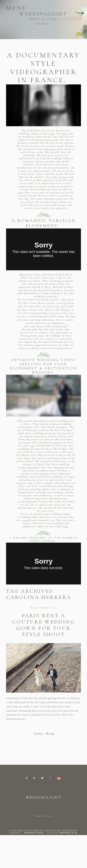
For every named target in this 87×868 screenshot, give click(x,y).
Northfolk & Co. (68, 833)
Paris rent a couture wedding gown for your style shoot (43, 625)
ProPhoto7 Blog (34, 833)
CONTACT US (43, 816)
